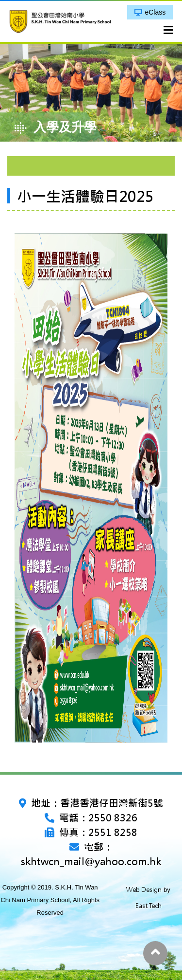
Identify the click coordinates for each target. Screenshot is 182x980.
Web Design (144, 890)
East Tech (149, 906)
